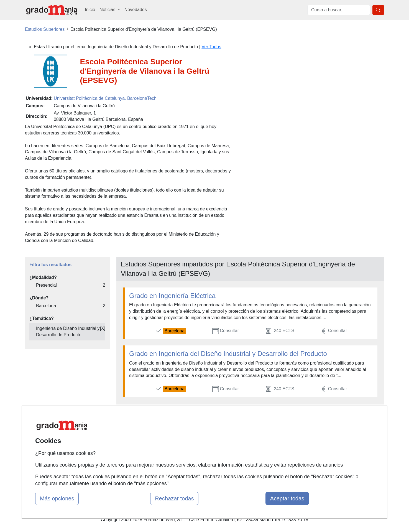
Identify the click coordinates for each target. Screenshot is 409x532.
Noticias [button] (108, 10)
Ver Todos (211, 47)
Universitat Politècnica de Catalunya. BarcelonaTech (105, 98)
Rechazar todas (174, 498)
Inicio (90, 10)
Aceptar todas (287, 498)
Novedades (136, 10)
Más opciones (57, 498)
